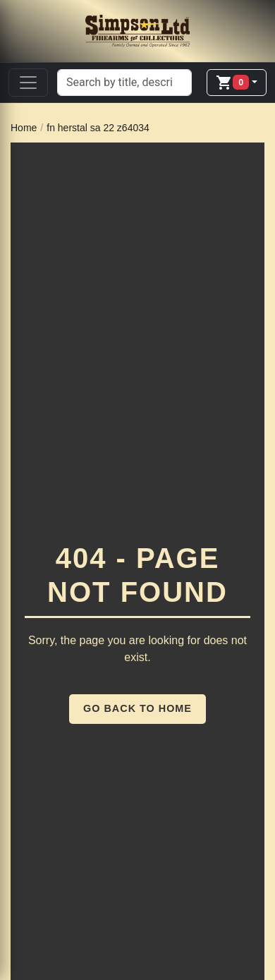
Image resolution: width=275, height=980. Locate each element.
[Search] (124, 83)
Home (24, 128)
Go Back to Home (137, 708)
